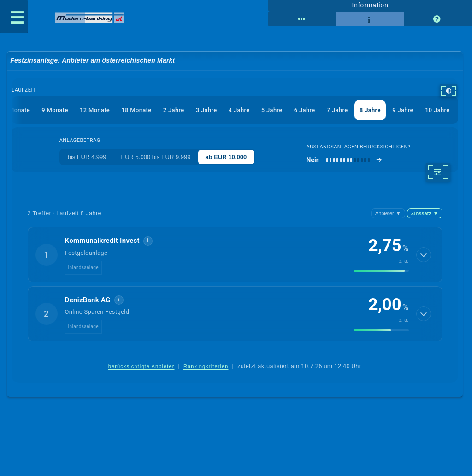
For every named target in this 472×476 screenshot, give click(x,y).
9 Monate (55, 110)
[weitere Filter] (438, 172)
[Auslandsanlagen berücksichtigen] (345, 160)
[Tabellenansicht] (302, 19)
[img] (381, 271)
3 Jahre (206, 110)
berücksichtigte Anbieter (142, 366)
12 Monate (95, 110)
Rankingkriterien (206, 366)
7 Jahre (337, 110)
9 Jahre (403, 110)
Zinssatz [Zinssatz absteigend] (425, 213)
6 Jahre (305, 110)
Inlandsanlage (83, 267)
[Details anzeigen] (424, 255)
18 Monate (136, 110)
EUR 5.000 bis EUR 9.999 (156, 157)
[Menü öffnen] (14, 17)
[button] (235, 254)
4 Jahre (239, 110)
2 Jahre (174, 110)
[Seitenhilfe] (438, 19)
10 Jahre (437, 110)
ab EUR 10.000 (226, 157)
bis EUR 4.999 (87, 157)
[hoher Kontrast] (448, 91)
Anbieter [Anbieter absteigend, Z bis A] (388, 213)
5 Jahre (272, 110)
